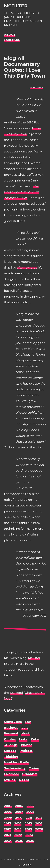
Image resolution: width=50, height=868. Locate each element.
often (21, 268)
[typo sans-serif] (36, 88)
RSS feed (16, 693)
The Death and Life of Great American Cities (21, 192)
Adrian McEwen (23, 859)
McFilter (16, 6)
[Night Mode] (12, 40)
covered (31, 268)
